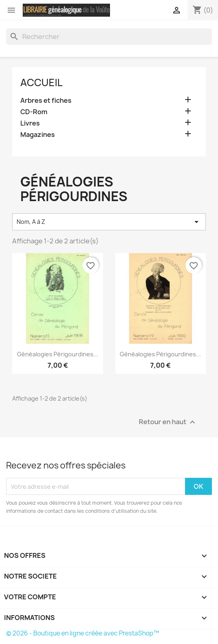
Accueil (41, 82)
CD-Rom (34, 112)
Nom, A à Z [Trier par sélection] (109, 222)
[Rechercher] (109, 37)
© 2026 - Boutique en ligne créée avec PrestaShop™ (83, 633)
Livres (30, 123)
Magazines (38, 135)
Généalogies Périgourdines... (58, 354)
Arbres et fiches (46, 101)
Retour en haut (168, 422)
